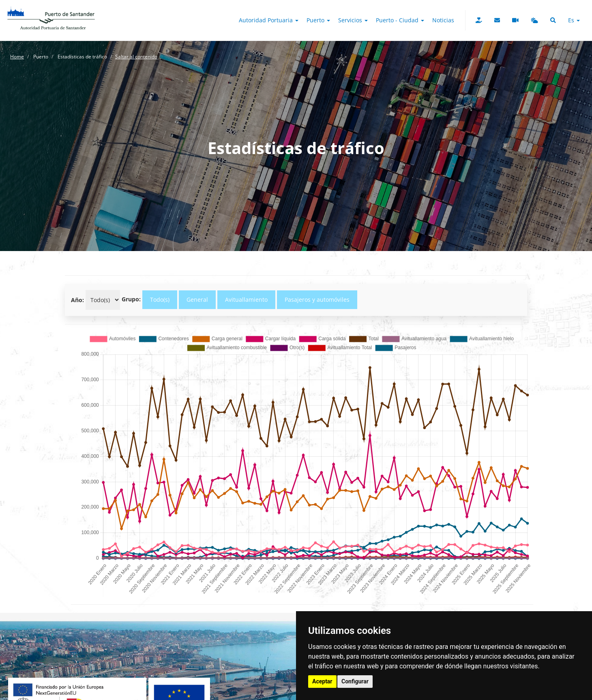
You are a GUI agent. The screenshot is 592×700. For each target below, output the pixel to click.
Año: (77, 300)
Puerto (318, 20)
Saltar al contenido (136, 57)
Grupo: (131, 299)
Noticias (443, 20)
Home (17, 57)
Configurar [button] (355, 681)
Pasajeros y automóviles (317, 300)
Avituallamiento (246, 300)
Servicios (353, 20)
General (197, 300)
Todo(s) (160, 300)
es (574, 20)
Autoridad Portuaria (269, 20)
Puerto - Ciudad (400, 20)
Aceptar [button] (322, 681)
